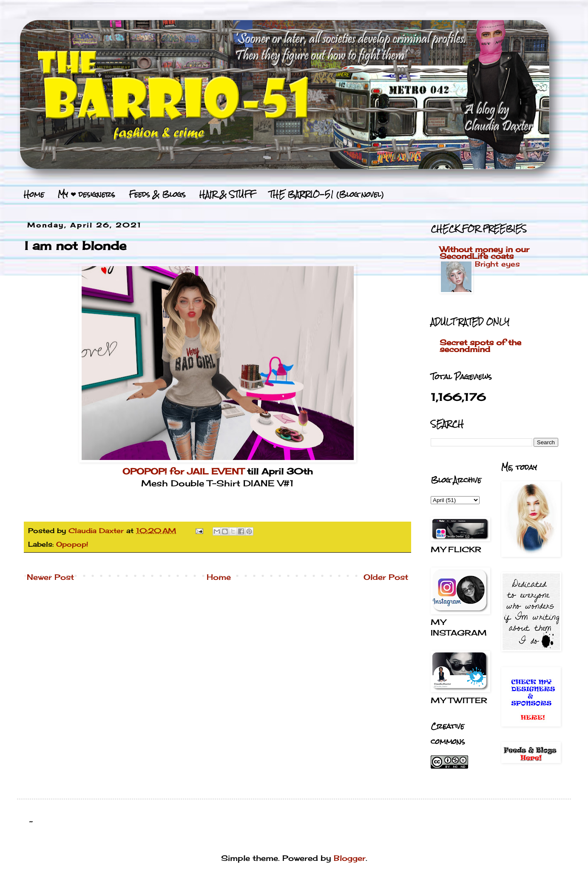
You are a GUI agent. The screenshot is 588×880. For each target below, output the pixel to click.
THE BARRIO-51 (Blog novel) (326, 194)
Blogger (350, 858)
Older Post (386, 577)
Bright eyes (497, 264)
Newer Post (50, 577)
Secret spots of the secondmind (480, 346)
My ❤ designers (87, 194)
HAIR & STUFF (227, 194)
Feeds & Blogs (157, 194)
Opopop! (72, 544)
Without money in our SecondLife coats (484, 253)
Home (34, 194)
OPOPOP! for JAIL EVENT (183, 471)
